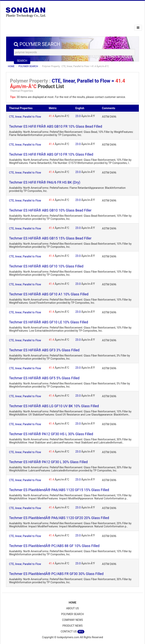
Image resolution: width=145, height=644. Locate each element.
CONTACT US (72, 632)
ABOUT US (73, 608)
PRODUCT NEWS (72, 626)
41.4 (52, 116)
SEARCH (22, 61)
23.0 (78, 116)
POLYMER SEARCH (28, 66)
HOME (11, 66)
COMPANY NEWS (72, 620)
